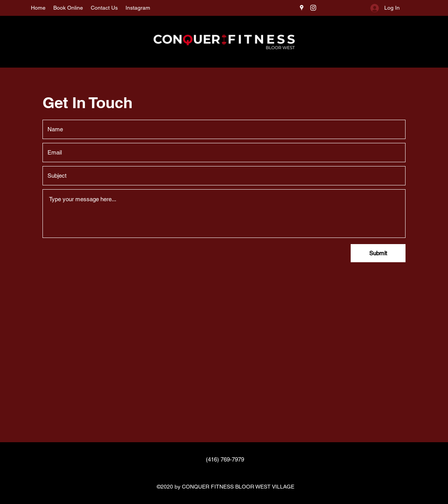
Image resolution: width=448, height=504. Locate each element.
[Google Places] (302, 8)
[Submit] (378, 253)
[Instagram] (313, 8)
